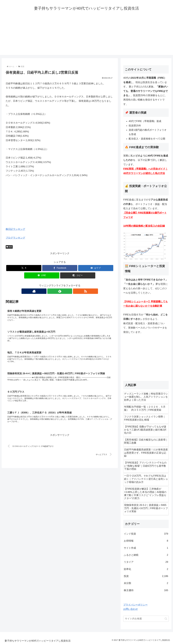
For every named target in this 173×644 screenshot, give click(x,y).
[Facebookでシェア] (60, 268)
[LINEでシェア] (42, 275)
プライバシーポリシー (135, 605)
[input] (146, 619)
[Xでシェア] (24, 268)
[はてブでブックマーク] (96, 268)
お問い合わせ (131, 609)
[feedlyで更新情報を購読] (60, 291)
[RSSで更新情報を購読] (66, 291)
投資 (9, 247)
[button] (78, 275)
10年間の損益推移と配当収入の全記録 (144, 226)
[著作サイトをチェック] (54, 291)
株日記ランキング (15, 229)
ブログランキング (15, 238)
